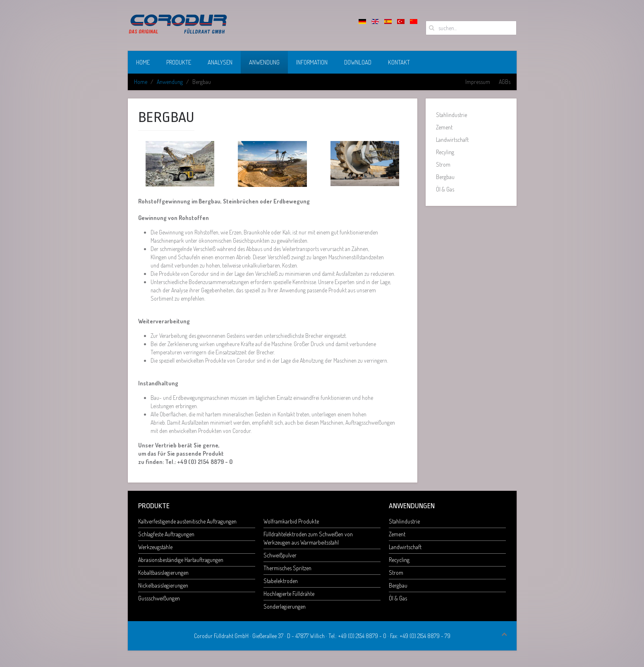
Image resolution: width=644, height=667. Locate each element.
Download (358, 62)
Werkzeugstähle (155, 547)
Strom (443, 164)
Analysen (220, 62)
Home (143, 62)
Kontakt (399, 62)
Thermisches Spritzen (287, 568)
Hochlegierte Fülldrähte (289, 594)
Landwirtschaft (452, 140)
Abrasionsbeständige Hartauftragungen (181, 560)
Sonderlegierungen (285, 606)
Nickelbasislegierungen (163, 585)
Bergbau (445, 177)
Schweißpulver (280, 555)
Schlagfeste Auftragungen (166, 534)
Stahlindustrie (451, 115)
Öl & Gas (445, 189)
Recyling (445, 152)
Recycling (399, 560)
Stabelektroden (281, 581)
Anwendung (264, 62)
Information (312, 62)
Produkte (179, 62)
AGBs (505, 82)
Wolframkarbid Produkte (291, 521)
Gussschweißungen (159, 598)
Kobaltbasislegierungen (163, 573)
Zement (444, 127)
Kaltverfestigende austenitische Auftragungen (187, 521)
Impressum (478, 82)
